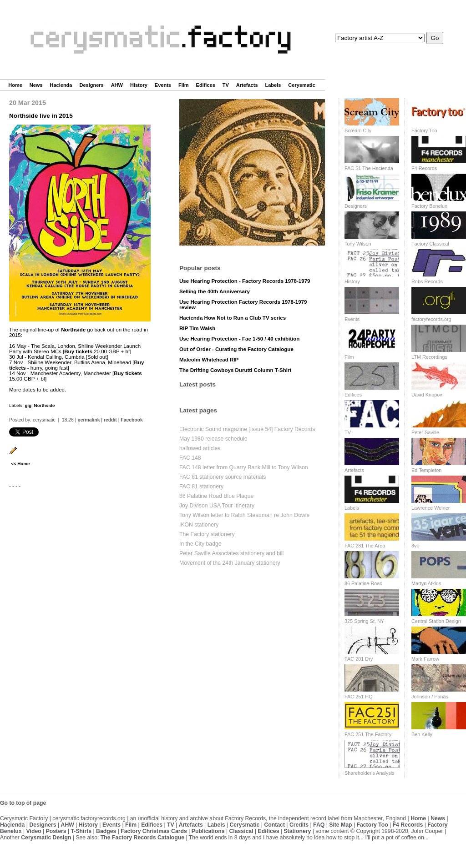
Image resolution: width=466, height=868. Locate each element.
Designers (91, 85)
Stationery (297, 831)
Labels (273, 85)
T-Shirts (81, 831)
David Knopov (427, 395)
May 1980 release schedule (213, 439)
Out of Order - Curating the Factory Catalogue (236, 349)
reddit (110, 420)
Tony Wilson (358, 244)
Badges (106, 831)
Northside (73, 330)
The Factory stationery (207, 534)
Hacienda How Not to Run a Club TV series (233, 318)
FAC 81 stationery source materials (223, 477)
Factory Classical (430, 244)
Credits (299, 825)
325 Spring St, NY (364, 621)
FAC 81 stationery (201, 487)
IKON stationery (199, 525)
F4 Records (424, 168)
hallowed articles (200, 448)
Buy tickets (78, 351)
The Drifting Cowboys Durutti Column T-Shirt (235, 370)
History (139, 85)
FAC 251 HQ (359, 697)
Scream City (358, 130)
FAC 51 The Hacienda (369, 168)
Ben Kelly (422, 734)
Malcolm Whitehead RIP (209, 360)
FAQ (319, 825)
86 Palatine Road (363, 583)
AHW (117, 85)
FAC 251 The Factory (368, 734)
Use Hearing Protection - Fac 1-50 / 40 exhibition (239, 339)
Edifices (206, 85)
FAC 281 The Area (365, 546)
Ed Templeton (426, 470)
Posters (56, 831)
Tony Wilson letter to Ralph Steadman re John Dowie (244, 515)
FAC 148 (190, 458)
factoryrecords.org (431, 319)
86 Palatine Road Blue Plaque (216, 496)
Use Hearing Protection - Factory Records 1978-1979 (245, 281)
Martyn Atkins (426, 583)
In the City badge (200, 544)
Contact (274, 825)
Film (184, 85)
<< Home (20, 464)
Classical (241, 831)
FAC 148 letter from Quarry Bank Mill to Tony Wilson (244, 467)
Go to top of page (23, 803)
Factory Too (424, 130)
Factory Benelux (429, 206)
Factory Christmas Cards (154, 831)
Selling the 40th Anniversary (215, 291)
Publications (208, 831)
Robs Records (427, 281)
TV (226, 85)
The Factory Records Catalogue (142, 838)
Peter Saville (425, 432)
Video (34, 831)
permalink (89, 420)
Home (15, 85)
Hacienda (61, 85)
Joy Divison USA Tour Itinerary (217, 506)
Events (163, 85)
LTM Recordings (429, 357)
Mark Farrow (425, 659)
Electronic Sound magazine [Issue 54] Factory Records (247, 429)
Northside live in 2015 (41, 116)
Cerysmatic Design (46, 838)
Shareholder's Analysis (370, 773)
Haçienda (12, 825)
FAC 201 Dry (359, 659)
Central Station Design (436, 621)
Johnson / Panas (430, 697)
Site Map (340, 825)
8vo (415, 546)
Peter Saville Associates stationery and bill (231, 553)
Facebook (132, 420)
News (36, 85)
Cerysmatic (301, 85)
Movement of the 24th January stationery (230, 563)
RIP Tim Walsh (197, 328)
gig (28, 405)
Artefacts (247, 85)
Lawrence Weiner (431, 508)
